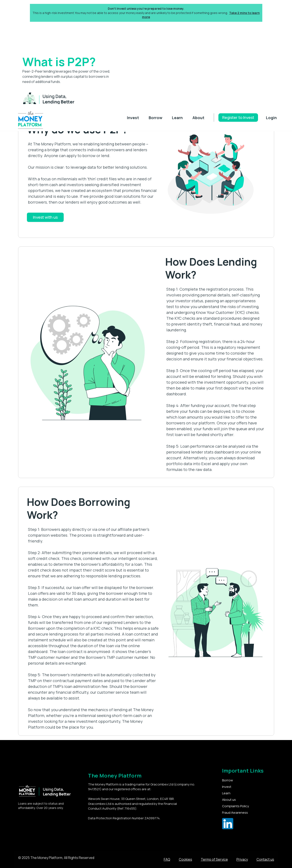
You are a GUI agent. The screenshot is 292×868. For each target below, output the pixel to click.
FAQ (167, 859)
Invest (133, 118)
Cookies (185, 859)
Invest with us (45, 217)
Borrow (155, 118)
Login (271, 118)
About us (229, 800)
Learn (177, 118)
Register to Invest (238, 117)
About (198, 118)
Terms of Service (214, 859)
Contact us (265, 859)
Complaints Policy (236, 806)
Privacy (242, 859)
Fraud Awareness (235, 813)
